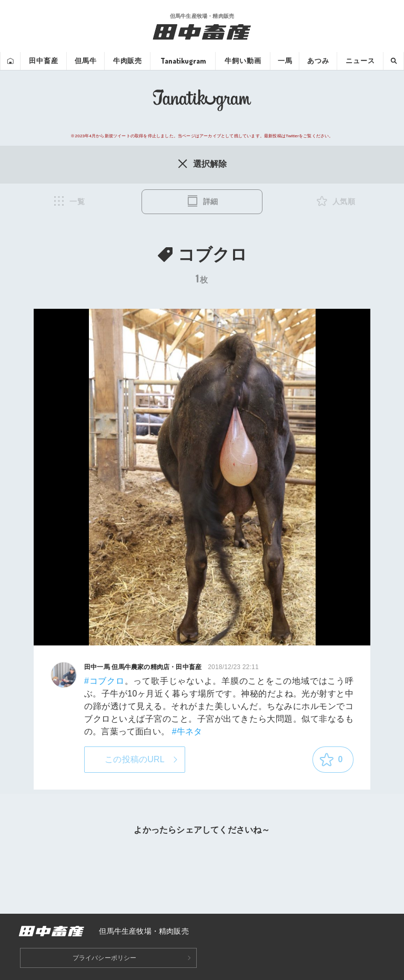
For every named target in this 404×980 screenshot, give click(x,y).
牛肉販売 (128, 61)
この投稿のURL (135, 759)
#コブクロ (104, 681)
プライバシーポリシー (105, 958)
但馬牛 (86, 61)
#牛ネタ (187, 731)
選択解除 (202, 164)
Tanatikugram (183, 61)
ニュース (360, 61)
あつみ (318, 61)
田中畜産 (43, 61)
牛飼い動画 (243, 61)
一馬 (285, 61)
